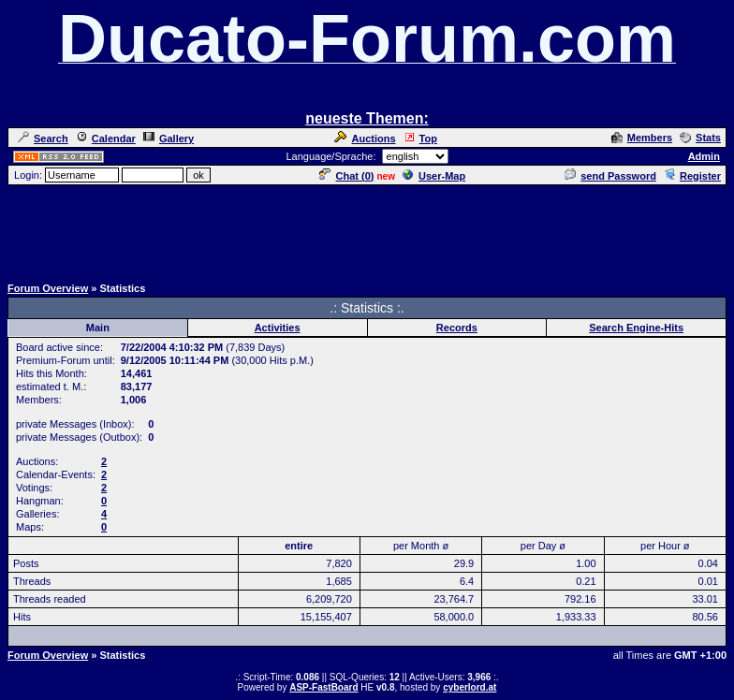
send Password (610, 176)
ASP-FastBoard (323, 687)
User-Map (434, 176)
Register (692, 176)
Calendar (106, 139)
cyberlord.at (470, 687)
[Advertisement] (367, 229)
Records (457, 328)
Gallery (169, 139)
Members (642, 138)
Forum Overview (48, 288)
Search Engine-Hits (636, 328)
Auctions (365, 139)
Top (420, 139)
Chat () (346, 176)
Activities (278, 328)
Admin (704, 156)
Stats (700, 138)
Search (43, 139)
